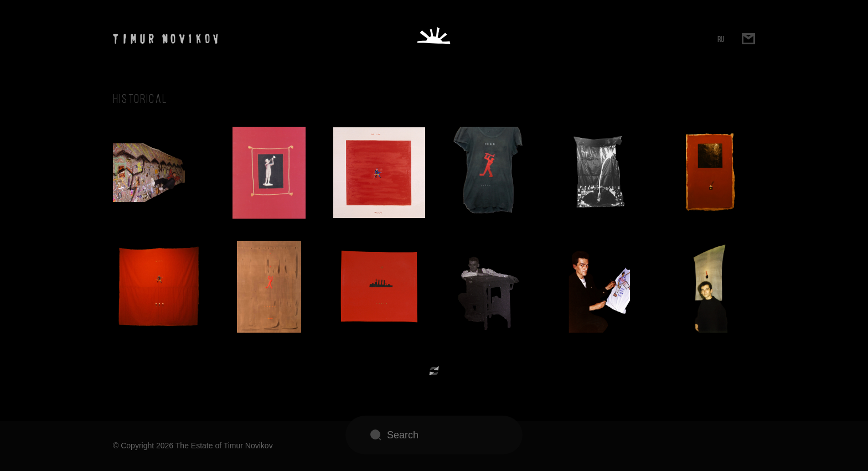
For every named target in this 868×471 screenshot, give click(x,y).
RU (721, 39)
